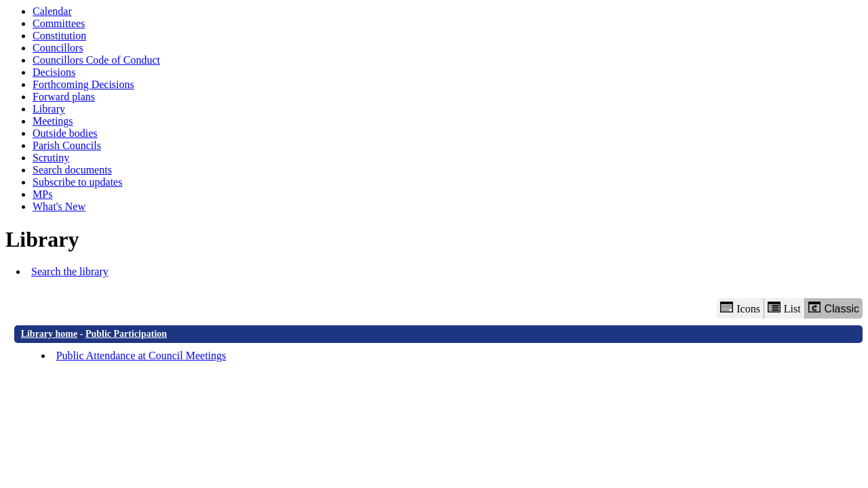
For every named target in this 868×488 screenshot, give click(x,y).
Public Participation (126, 334)
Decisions (54, 72)
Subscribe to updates (77, 182)
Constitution (59, 36)
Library (49, 109)
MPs (42, 194)
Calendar (52, 11)
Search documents (72, 170)
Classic (834, 308)
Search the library (70, 271)
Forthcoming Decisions (83, 84)
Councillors (58, 48)
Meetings (53, 121)
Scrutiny (51, 158)
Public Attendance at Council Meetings (141, 355)
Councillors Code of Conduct (96, 60)
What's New (59, 206)
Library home (50, 334)
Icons (740, 308)
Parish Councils (67, 145)
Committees (59, 23)
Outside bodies (65, 133)
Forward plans (64, 97)
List (784, 308)
